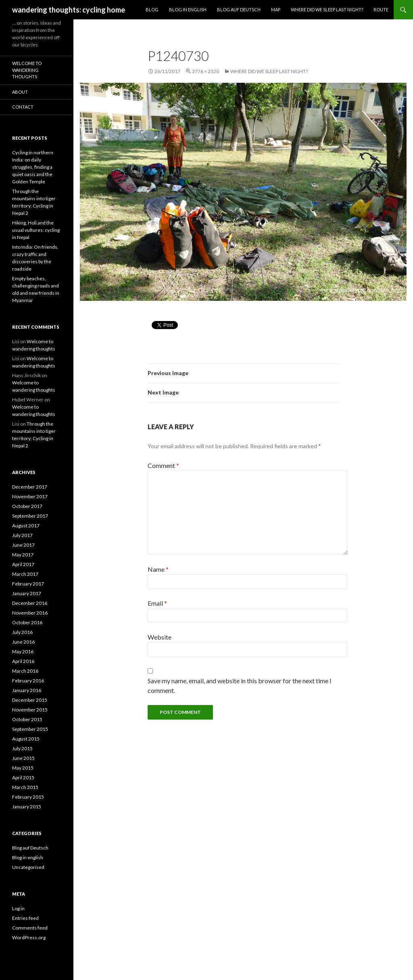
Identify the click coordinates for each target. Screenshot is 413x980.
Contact (23, 107)
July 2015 (22, 748)
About (20, 92)
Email (157, 603)
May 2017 (23, 555)
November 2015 (30, 710)
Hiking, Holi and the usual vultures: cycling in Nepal (36, 230)
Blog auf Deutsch (239, 9)
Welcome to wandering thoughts (27, 70)
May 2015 (23, 768)
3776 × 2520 (205, 71)
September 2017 (30, 516)
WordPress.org (29, 937)
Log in (18, 908)
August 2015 (26, 739)
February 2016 (28, 681)
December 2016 (30, 603)
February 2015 (28, 797)
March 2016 (25, 671)
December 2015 (30, 700)
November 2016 (30, 613)
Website (160, 637)
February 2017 (28, 584)
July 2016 (22, 632)
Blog (152, 9)
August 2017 (26, 526)
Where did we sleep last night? (327, 9)
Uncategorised (28, 867)
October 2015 (27, 719)
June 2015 (23, 758)
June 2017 (23, 545)
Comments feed (30, 928)
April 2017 (23, 564)
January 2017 (27, 593)
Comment (163, 465)
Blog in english (28, 857)
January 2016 (27, 690)
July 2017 (22, 535)
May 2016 (23, 652)
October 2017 (27, 506)
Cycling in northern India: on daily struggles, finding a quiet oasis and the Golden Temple (33, 167)
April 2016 (23, 661)
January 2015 (27, 807)
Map (276, 9)
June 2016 (23, 642)
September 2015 (30, 729)
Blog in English (188, 9)
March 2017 (25, 574)
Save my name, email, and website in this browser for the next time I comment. (240, 685)
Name (158, 569)
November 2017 (30, 496)
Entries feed (25, 918)
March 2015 (25, 787)
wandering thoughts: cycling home (69, 10)
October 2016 (27, 622)
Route (381, 9)
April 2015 (23, 777)
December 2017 (30, 487)
